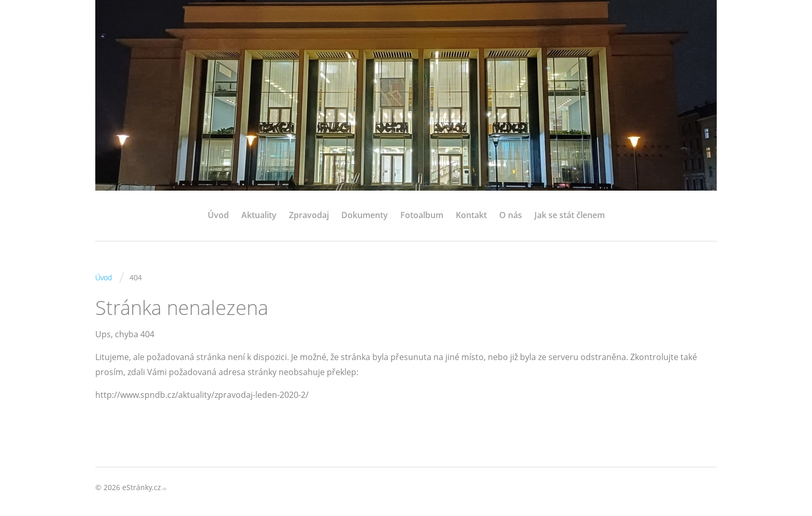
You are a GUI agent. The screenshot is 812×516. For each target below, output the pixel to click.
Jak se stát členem (570, 215)
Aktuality (259, 215)
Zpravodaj (309, 215)
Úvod (218, 215)
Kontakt (471, 215)
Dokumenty (365, 215)
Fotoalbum (422, 215)
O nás (511, 215)
